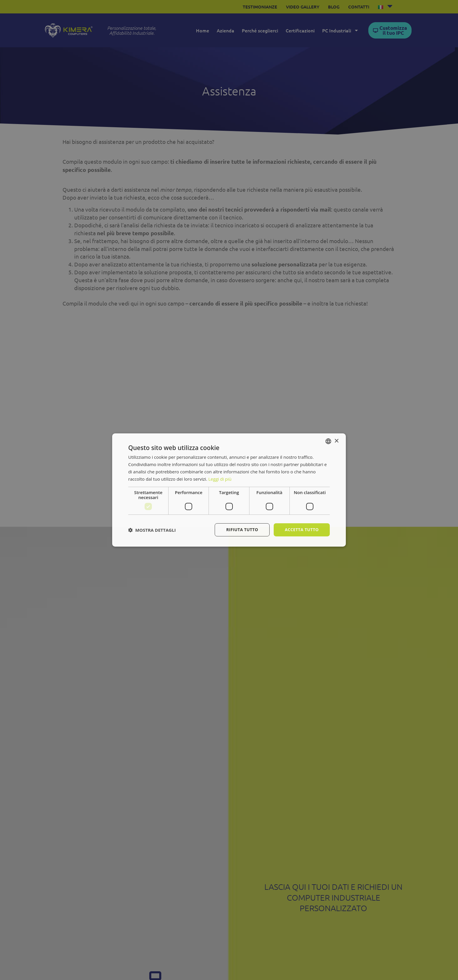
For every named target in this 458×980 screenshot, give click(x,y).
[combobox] (328, 441)
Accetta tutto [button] (302, 530)
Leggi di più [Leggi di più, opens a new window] (220, 479)
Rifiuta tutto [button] (242, 530)
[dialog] (229, 490)
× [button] (336, 441)
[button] (152, 530)
